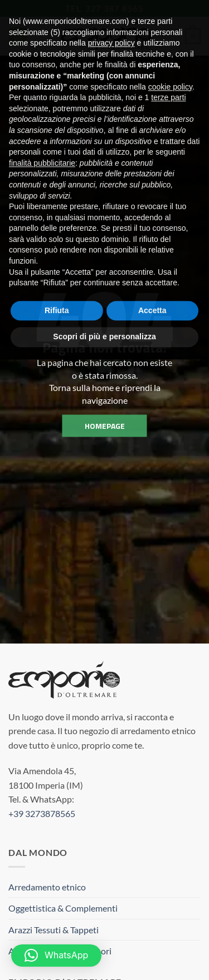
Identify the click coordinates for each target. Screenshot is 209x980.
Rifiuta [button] (57, 289)
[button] (56, 956)
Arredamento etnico (47, 887)
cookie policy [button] (170, 65)
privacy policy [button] (111, 22)
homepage (105, 425)
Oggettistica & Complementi (63, 908)
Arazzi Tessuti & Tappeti (54, 930)
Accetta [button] (152, 289)
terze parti (168, 76)
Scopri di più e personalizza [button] (104, 315)
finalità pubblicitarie (42, 141)
